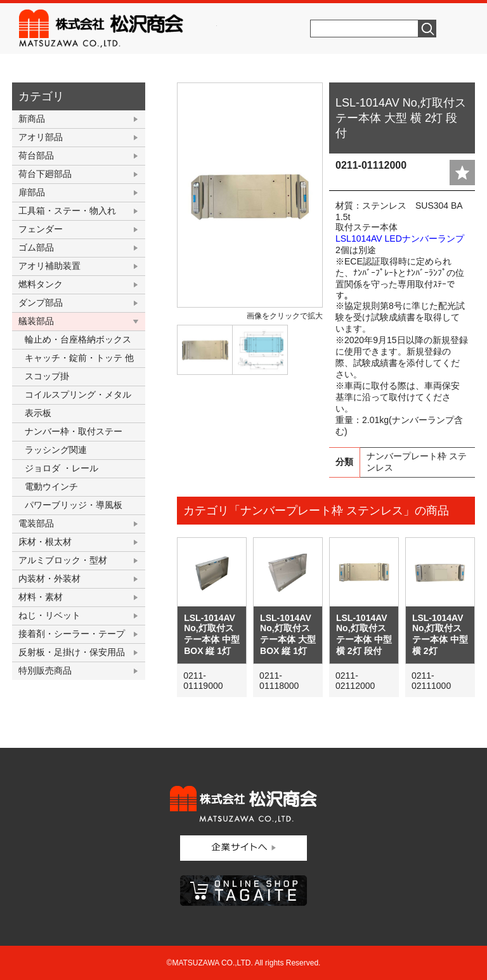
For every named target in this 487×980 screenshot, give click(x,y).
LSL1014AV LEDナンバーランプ (400, 238)
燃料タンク (41, 284)
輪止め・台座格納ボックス (78, 339)
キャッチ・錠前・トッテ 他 (79, 358)
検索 (427, 29)
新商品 (32, 119)
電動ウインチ (51, 487)
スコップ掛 (47, 376)
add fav (462, 173)
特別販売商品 (45, 670)
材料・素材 (41, 597)
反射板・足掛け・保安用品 (72, 652)
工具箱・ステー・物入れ (67, 211)
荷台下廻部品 (45, 174)
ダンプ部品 (41, 303)
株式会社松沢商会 (118, 29)
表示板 (38, 413)
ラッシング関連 (56, 450)
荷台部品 (36, 155)
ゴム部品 (36, 247)
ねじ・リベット (49, 615)
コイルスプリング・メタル (78, 395)
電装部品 (36, 523)
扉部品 (32, 192)
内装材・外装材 (49, 578)
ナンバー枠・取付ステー (74, 431)
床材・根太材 (45, 542)
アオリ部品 (41, 137)
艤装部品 (36, 321)
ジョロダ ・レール (62, 468)
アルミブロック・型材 (63, 560)
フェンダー (41, 229)
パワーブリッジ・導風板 (74, 505)
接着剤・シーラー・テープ (72, 634)
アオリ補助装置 (49, 266)
